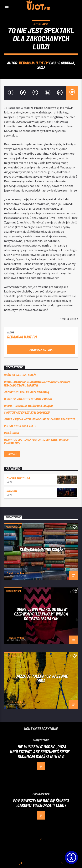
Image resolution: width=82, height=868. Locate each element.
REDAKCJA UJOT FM (34, 63)
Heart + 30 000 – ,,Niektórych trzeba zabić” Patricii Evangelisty (36, 441)
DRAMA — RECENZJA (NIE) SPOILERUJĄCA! (28, 406)
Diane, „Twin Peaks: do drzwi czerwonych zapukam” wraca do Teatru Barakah (37, 383)
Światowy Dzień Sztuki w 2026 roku (27, 412)
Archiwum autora (41, 349)
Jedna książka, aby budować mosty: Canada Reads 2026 (40, 419)
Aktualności (41, 24)
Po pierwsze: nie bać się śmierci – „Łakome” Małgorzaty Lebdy (42, 803)
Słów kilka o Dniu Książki (21, 375)
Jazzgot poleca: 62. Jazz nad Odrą (26, 392)
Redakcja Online (15, 573)
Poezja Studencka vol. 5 (20, 426)
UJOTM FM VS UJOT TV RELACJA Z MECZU (28, 399)
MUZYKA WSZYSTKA (18, 478)
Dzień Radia (11, 433)
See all (12, 454)
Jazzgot (12, 491)
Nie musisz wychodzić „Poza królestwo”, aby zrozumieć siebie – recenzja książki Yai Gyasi (41, 751)
